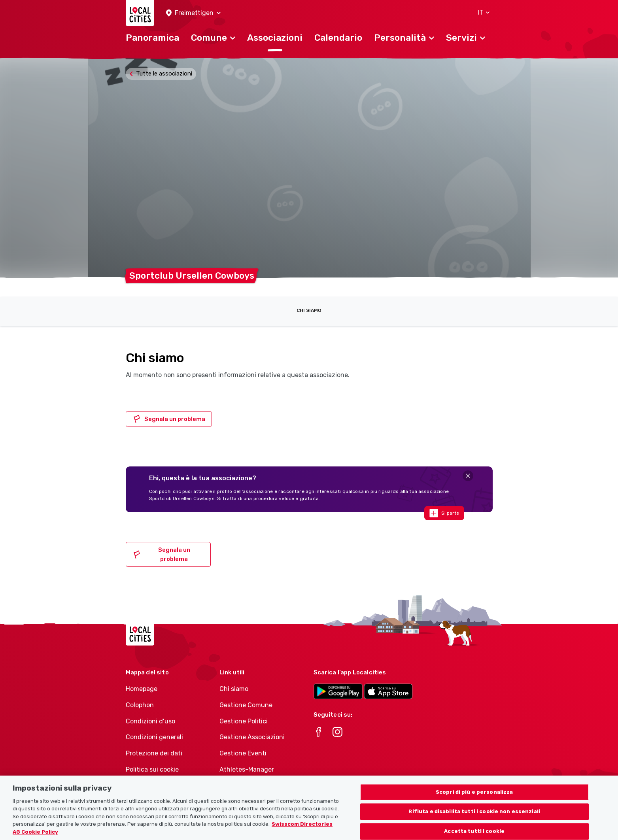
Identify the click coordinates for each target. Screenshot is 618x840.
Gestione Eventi (243, 753)
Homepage (142, 689)
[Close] (468, 476)
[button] (193, 13)
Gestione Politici (244, 721)
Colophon (140, 705)
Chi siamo (309, 310)
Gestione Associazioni (252, 737)
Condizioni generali (154, 737)
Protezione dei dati (154, 753)
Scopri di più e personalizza (474, 799)
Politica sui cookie (152, 769)
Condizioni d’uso (150, 721)
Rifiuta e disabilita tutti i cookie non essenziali (474, 819)
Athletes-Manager (247, 769)
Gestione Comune (246, 705)
